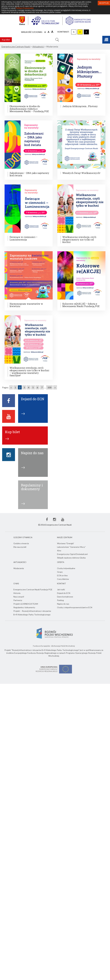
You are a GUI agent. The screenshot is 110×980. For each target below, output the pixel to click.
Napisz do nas (63, 604)
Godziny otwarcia (21, 543)
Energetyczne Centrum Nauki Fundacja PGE (33, 589)
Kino (59, 551)
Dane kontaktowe (65, 597)
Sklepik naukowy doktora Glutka (71, 558)
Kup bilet (6, 40)
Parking (60, 600)
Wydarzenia (19, 568)
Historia (17, 593)
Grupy (60, 572)
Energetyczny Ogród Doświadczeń (72, 554)
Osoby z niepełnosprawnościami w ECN (75, 607)
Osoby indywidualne (66, 568)
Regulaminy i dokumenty (24, 607)
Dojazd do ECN (64, 593)
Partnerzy (18, 600)
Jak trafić (61, 589)
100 (49, 387)
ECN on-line (62, 575)
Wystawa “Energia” (66, 543)
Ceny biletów (63, 579)
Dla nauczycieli (20, 547)
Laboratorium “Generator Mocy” (71, 547)
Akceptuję (104, 3)
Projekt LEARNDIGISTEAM (26, 604)
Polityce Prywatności (25, 8)
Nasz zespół (19, 597)
